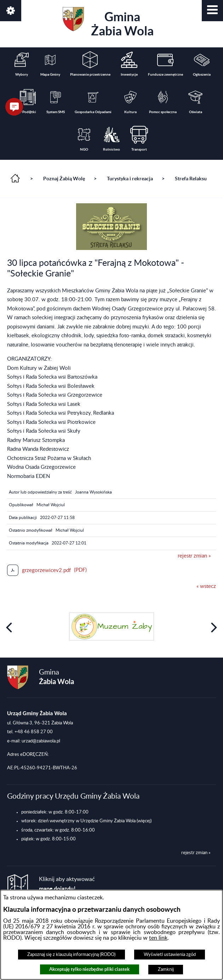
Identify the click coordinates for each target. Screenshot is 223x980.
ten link (158, 938)
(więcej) (144, 821)
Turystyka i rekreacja (130, 179)
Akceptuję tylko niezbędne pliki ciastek (89, 969)
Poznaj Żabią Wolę (64, 179)
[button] (212, 11)
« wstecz (206, 586)
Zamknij (166, 969)
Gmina (108, 22)
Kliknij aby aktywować (67, 884)
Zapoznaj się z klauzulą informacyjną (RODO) (71, 955)
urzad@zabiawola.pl (41, 741)
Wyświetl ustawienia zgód (170, 955)
